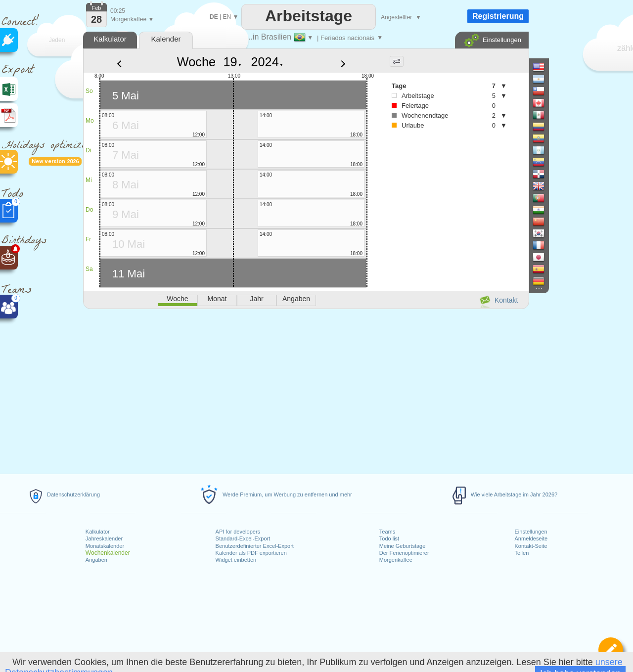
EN (227, 17)
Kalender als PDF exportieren (251, 553)
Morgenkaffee (396, 560)
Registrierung (498, 16)
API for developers (238, 532)
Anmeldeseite (531, 538)
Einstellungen (531, 532)
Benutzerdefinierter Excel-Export (255, 546)
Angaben (96, 560)
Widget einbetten (236, 560)
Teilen (522, 553)
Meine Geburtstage (403, 546)
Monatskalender (105, 546)
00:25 (118, 11)
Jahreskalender (104, 538)
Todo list (389, 538)
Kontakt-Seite (531, 546)
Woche (196, 62)
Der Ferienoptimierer (404, 553)
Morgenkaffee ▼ (132, 19)
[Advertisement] (306, 390)
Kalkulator (98, 532)
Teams (387, 532)
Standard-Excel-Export (243, 538)
